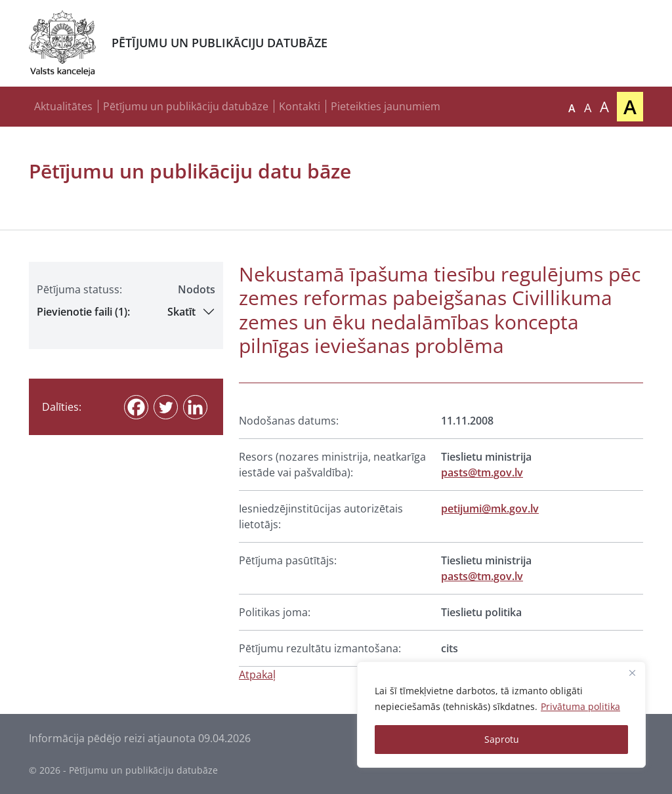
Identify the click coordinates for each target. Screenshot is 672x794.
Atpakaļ (257, 675)
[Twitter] (166, 407)
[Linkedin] (195, 407)
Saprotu (502, 739)
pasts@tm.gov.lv (482, 472)
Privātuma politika (580, 706)
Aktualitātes (63, 106)
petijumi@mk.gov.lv (490, 509)
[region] (501, 715)
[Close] (632, 673)
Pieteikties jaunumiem (386, 106)
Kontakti (300, 106)
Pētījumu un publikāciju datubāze (186, 106)
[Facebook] (136, 407)
